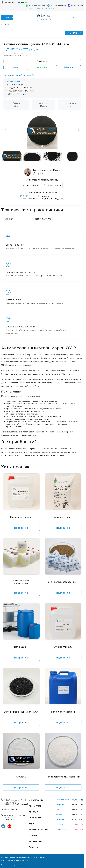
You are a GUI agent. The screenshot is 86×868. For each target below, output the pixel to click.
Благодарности (38, 830)
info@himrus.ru (30, 198)
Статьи (33, 835)
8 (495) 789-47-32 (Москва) (16, 804)
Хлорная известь (63, 517)
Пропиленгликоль (21, 517)
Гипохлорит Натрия (63, 712)
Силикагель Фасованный (63, 582)
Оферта (33, 847)
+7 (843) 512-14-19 (53, 199)
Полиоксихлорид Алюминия (63, 777)
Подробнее (21, 528)
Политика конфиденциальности (14, 865)
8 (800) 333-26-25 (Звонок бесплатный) (16, 801)
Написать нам (31, 186)
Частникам (35, 841)
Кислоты (21, 777)
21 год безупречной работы (42, 8)
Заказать (42, 61)
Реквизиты (35, 818)
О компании (36, 800)
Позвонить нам (53, 186)
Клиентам (35, 806)
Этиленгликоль (63, 647)
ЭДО (31, 824)
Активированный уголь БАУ (21, 712)
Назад (5, 24)
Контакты (34, 812)
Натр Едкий (21, 647)
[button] (79, 130)
